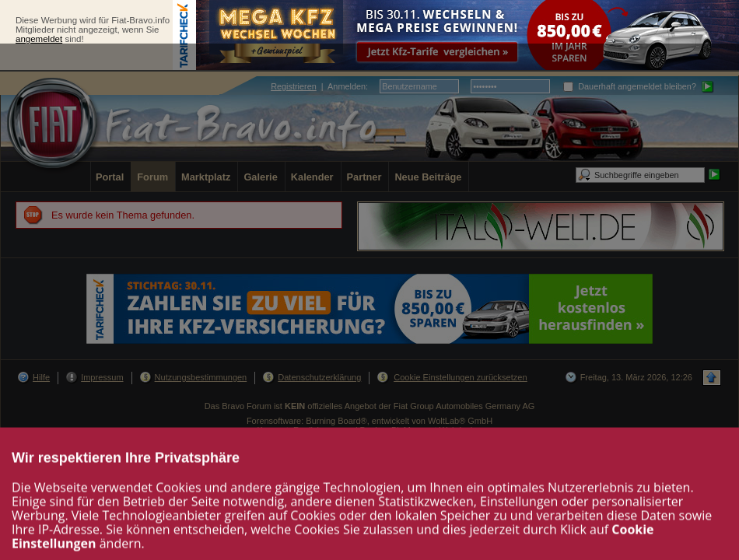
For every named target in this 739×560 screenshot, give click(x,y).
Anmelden (347, 86)
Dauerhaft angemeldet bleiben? (630, 86)
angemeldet (39, 39)
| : (319, 86)
